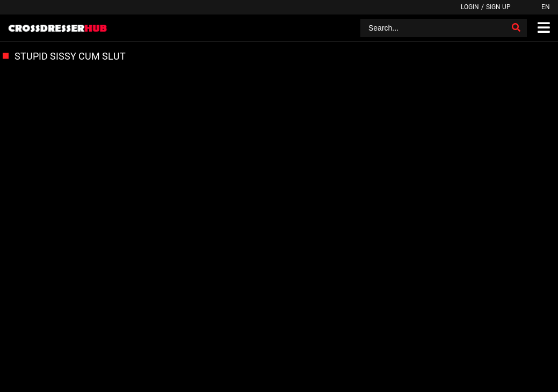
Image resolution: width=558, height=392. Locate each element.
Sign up (498, 7)
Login (470, 7)
